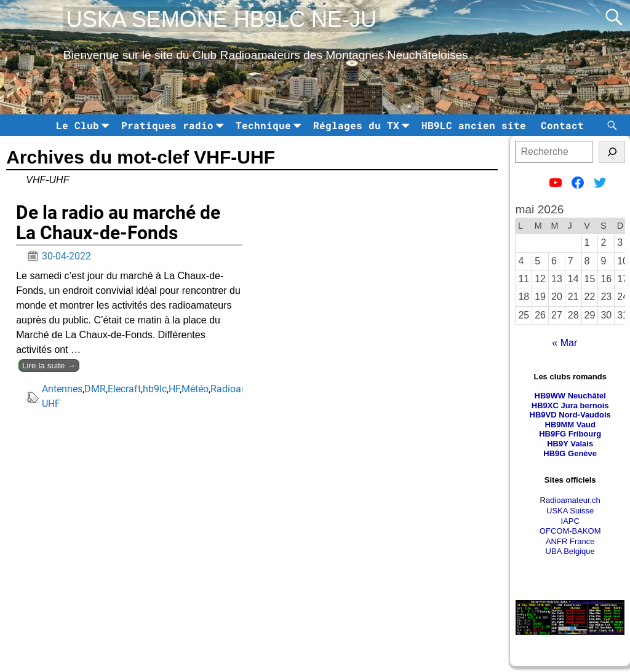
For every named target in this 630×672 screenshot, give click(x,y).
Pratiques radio (175, 125)
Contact (562, 125)
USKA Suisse (570, 511)
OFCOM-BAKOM (570, 531)
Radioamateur (241, 389)
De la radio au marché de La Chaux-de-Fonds (118, 223)
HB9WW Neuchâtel (570, 396)
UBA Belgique (570, 551)
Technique (271, 125)
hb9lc (155, 389)
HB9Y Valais (570, 444)
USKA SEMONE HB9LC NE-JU (221, 19)
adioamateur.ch (573, 500)
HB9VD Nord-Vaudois (570, 415)
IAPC (570, 521)
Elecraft (124, 389)
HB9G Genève (570, 453)
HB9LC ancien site (474, 125)
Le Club (85, 125)
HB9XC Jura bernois (570, 405)
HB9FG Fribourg (570, 434)
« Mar (564, 343)
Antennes (62, 389)
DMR (95, 389)
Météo (195, 389)
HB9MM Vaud (570, 425)
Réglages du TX (364, 125)
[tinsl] (612, 152)
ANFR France (570, 541)
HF (174, 389)
